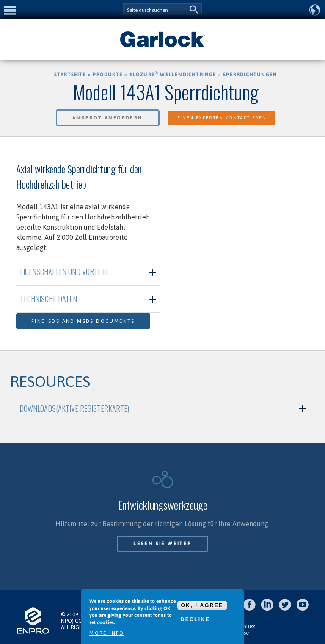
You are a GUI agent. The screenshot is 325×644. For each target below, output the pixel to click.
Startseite (70, 75)
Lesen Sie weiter (162, 544)
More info (107, 633)
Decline (195, 619)
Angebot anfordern (108, 118)
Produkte (108, 75)
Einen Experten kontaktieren (222, 118)
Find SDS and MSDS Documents (83, 321)
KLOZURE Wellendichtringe (173, 75)
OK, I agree (202, 605)
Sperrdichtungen (250, 75)
